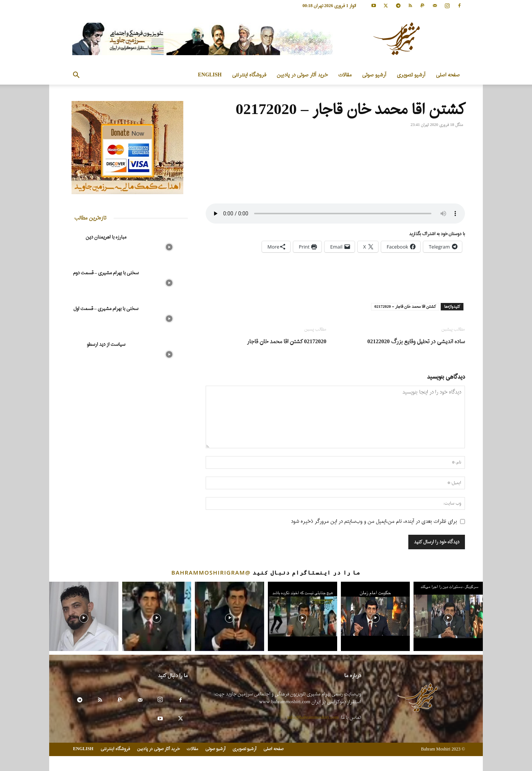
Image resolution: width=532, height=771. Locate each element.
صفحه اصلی (448, 75)
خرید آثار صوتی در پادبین (302, 75)
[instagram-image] (84, 616)
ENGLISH (210, 75)
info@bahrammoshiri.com (313, 718)
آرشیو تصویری (411, 75)
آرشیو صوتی (374, 75)
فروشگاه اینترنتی (249, 75)
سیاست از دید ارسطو (106, 345)
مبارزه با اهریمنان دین (106, 237)
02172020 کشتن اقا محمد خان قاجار (287, 342)
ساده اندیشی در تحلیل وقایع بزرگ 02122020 (416, 342)
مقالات (345, 75)
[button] (76, 76)
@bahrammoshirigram (211, 572)
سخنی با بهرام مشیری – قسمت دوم (106, 273)
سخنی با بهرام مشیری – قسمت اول (106, 309)
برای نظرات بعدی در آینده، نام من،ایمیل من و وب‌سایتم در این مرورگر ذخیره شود (374, 522)
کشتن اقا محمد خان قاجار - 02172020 (405, 307)
